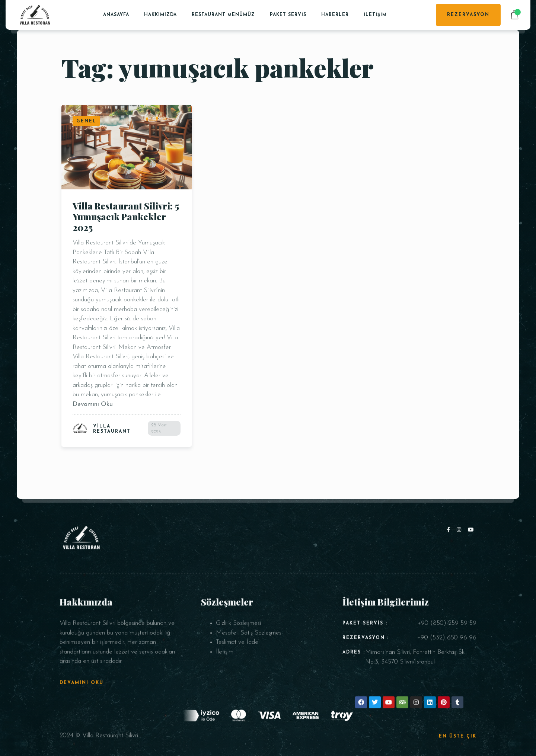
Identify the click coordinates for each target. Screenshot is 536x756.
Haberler (335, 15)
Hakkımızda (160, 15)
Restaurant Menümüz (223, 15)
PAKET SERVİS (288, 15)
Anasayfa (116, 15)
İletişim (375, 15)
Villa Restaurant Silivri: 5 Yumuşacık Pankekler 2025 (126, 217)
